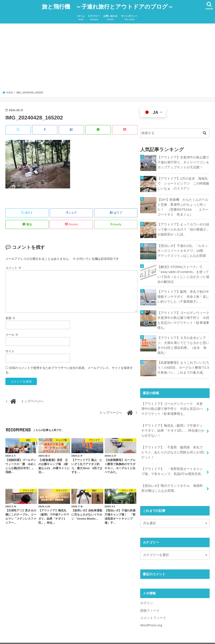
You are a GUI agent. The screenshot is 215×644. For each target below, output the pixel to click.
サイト (10, 349)
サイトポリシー (129, 16)
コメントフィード (153, 610)
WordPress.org (151, 617)
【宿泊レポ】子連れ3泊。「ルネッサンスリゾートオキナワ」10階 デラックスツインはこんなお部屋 (184, 248)
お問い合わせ (110, 16)
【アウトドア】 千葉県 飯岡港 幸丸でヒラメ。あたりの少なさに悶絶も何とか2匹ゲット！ (173, 446)
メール (12, 333)
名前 (10, 316)
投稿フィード (150, 602)
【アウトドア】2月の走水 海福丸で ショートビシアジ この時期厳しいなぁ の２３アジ (183, 181)
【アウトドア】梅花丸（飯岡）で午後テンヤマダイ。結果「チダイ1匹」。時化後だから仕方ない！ (173, 425)
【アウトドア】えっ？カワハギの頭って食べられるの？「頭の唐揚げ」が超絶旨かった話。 (183, 227)
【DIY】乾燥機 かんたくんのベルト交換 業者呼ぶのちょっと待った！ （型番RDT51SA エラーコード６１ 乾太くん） (183, 205)
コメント (13, 266)
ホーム (81, 16)
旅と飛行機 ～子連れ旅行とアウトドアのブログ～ (108, 5)
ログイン (147, 595)
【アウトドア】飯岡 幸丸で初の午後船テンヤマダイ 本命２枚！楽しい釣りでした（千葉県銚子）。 (183, 293)
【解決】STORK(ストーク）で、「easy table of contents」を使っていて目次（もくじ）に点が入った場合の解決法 (183, 272)
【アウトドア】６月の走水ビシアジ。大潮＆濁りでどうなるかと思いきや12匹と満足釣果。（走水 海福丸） (184, 341)
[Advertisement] (108, 57)
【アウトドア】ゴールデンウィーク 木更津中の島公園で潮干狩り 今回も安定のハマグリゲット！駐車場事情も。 (184, 317)
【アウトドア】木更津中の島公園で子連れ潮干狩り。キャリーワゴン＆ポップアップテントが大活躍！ (183, 160)
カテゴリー (94, 16)
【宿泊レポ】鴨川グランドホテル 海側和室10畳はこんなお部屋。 (172, 481)
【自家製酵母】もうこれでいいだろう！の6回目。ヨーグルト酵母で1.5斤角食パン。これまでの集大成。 (183, 363)
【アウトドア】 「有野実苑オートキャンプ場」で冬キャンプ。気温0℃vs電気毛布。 (173, 464)
